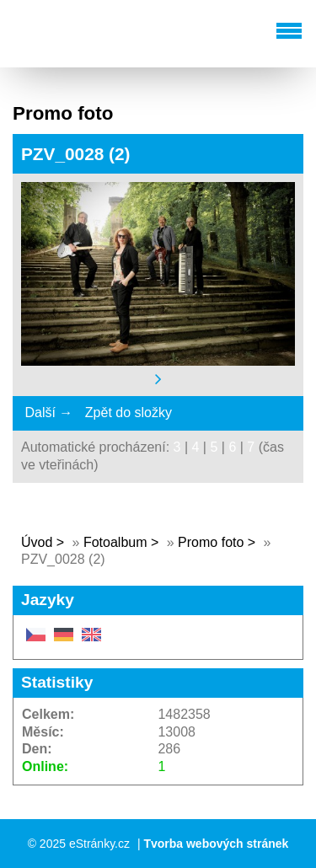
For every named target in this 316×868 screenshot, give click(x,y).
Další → (48, 413)
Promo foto (211, 542)
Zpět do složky (129, 413)
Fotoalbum (115, 542)
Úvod (37, 542)
